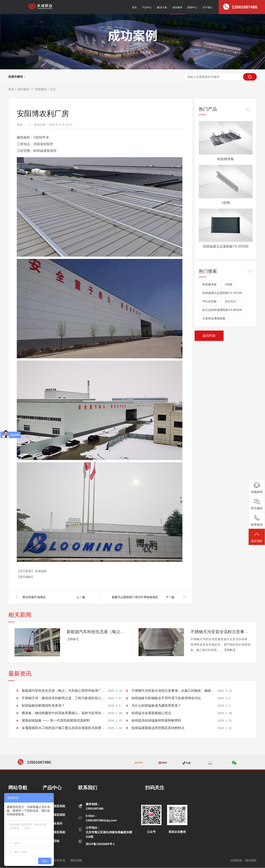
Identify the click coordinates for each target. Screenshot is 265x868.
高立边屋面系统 (55, 806)
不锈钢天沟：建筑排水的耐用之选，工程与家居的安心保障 (63, 698)
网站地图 (76, 860)
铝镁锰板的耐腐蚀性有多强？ (43, 706)
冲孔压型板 (210, 301)
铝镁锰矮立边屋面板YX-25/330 (226, 246)
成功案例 (177, 7)
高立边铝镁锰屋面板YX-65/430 (222, 310)
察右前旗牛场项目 (34, 597)
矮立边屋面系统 (55, 815)
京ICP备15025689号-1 (100, 844)
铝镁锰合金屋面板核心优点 (151, 713)
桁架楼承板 (226, 159)
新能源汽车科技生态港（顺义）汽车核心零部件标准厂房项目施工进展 (96, 632)
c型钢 (226, 203)
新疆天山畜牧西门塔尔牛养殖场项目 (135, 597)
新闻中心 (192, 7)
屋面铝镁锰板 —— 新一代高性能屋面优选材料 (56, 720)
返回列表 (209, 336)
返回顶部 (257, 537)
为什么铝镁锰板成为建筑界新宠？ (156, 706)
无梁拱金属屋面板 (214, 318)
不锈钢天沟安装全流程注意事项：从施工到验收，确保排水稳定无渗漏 (220, 632)
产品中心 (147, 7)
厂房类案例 (40, 89)
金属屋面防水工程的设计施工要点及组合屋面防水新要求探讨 (63, 728)
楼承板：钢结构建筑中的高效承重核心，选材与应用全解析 (63, 713)
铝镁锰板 (41, 571)
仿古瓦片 (231, 301)
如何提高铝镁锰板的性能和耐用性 (156, 720)
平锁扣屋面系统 (55, 832)
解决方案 (162, 7)
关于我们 (207, 7)
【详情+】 (73, 639)
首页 (134, 7)
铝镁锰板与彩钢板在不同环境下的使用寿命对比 (166, 698)
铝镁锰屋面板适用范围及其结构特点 (158, 728)
